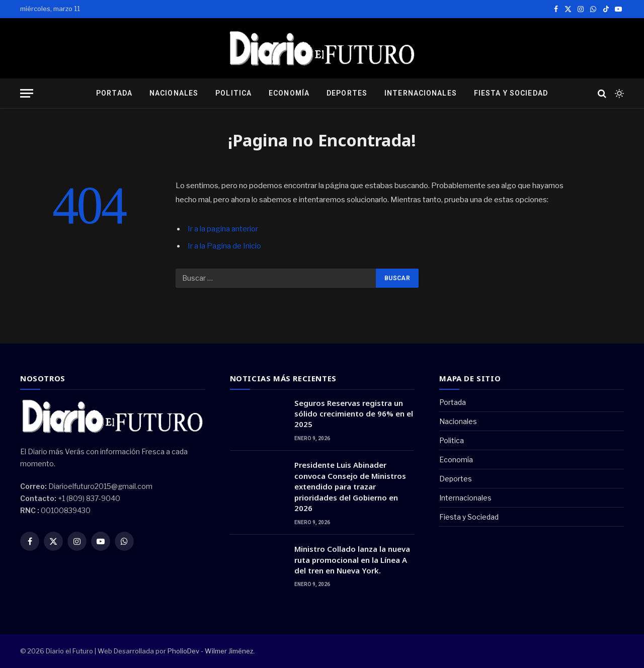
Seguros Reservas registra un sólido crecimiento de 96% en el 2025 (354, 414)
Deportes (347, 93)
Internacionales (421, 93)
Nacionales (174, 93)
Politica (233, 93)
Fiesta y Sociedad (511, 93)
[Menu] (27, 93)
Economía (289, 93)
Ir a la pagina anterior (223, 229)
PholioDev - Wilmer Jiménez (210, 651)
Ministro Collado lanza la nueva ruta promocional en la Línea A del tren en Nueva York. (352, 560)
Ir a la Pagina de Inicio (224, 246)
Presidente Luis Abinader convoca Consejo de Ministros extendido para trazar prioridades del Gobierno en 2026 (350, 486)
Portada (114, 93)
